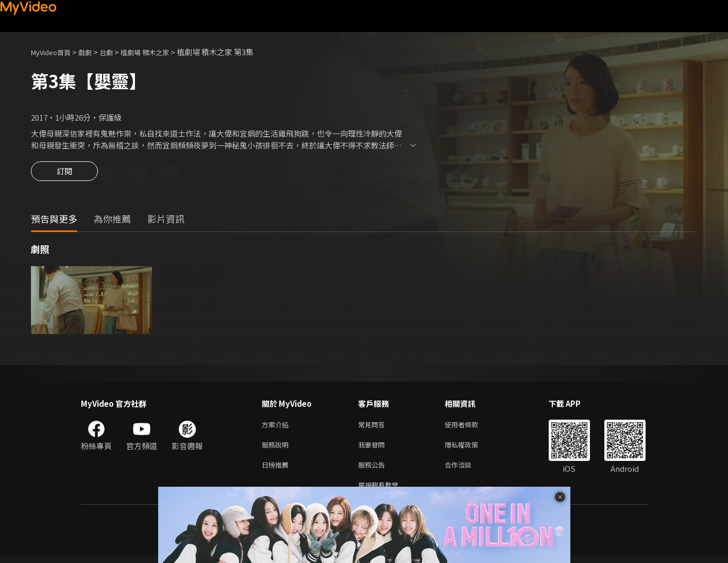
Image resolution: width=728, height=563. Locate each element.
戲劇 (93, 52)
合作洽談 (466, 470)
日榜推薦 (277, 470)
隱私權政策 (470, 448)
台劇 (116, 52)
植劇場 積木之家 (160, 52)
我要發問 (374, 448)
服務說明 (277, 448)
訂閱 (64, 174)
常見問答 (374, 427)
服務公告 (374, 470)
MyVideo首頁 (54, 52)
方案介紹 (277, 427)
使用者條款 (470, 427)
